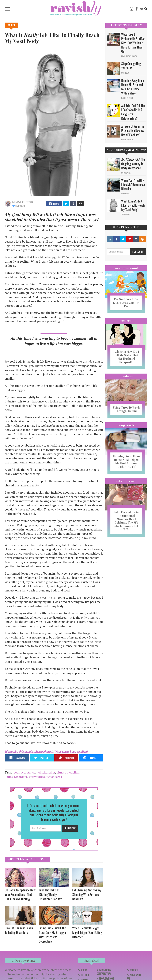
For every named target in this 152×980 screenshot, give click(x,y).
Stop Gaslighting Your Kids (131, 66)
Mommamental (126, 268)
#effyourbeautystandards (45, 777)
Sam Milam (125, 73)
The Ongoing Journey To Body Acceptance (133, 164)
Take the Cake (126, 487)
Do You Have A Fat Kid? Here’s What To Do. (126, 303)
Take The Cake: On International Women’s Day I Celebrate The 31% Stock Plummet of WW (126, 527)
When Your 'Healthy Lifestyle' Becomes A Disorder (133, 184)
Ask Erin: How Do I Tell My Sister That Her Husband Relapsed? (126, 357)
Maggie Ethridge (127, 98)
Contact (134, 970)
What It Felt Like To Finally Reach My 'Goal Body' (133, 205)
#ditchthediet (46, 772)
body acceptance (24, 772)
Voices (84, 970)
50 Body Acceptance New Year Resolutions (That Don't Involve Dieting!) (20, 894)
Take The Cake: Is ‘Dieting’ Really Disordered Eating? (50, 894)
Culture (85, 975)
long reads (126, 428)
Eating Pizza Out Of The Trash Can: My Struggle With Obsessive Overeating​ (52, 935)
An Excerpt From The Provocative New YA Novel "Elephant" (133, 131)
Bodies (11, 25)
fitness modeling (68, 772)
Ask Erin (126, 320)
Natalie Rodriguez (128, 140)
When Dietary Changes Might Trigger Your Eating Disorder (87, 932)
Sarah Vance (18, 202)
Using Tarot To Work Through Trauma (126, 410)
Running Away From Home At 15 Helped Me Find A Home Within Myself (133, 87)
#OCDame (126, 376)
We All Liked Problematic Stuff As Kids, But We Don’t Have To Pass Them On (133, 43)
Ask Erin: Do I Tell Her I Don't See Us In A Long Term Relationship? (133, 112)
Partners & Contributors (104, 972)
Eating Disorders (16, 777)
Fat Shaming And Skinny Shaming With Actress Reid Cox (87, 894)
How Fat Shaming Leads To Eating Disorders (19, 930)
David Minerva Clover (129, 56)
